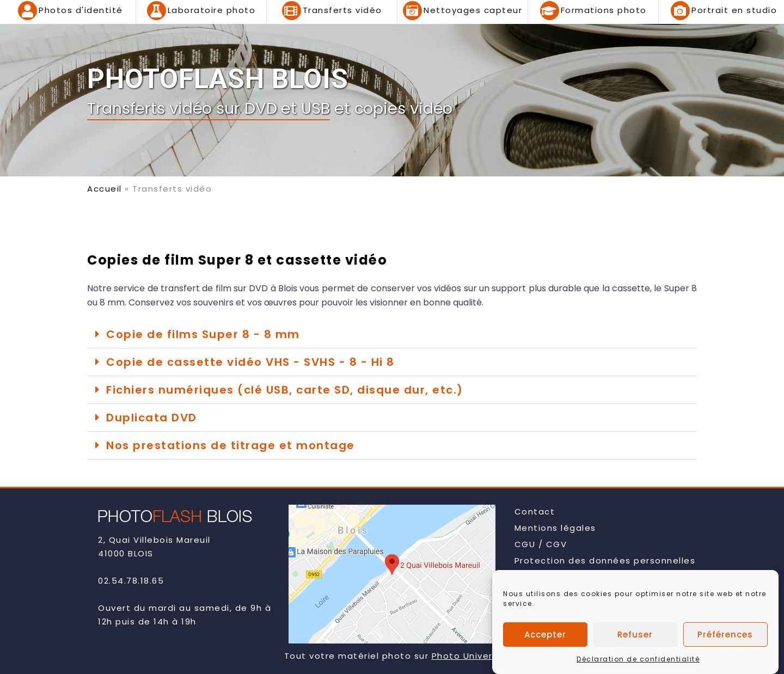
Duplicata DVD (152, 418)
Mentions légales (555, 528)
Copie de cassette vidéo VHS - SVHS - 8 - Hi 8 (250, 362)
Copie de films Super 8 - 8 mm (203, 334)
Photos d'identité (81, 10)
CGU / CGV (541, 544)
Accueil (105, 189)
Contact (535, 511)
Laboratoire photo (212, 10)
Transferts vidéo (342, 10)
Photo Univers (465, 656)
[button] (392, 335)
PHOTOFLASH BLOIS (218, 79)
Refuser (635, 636)
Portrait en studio (734, 10)
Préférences (725, 636)
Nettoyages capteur (473, 10)
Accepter (545, 636)
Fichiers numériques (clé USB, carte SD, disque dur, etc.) (285, 390)
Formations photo (604, 10)
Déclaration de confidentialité (638, 661)
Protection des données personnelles (605, 560)
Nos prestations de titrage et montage (231, 445)
